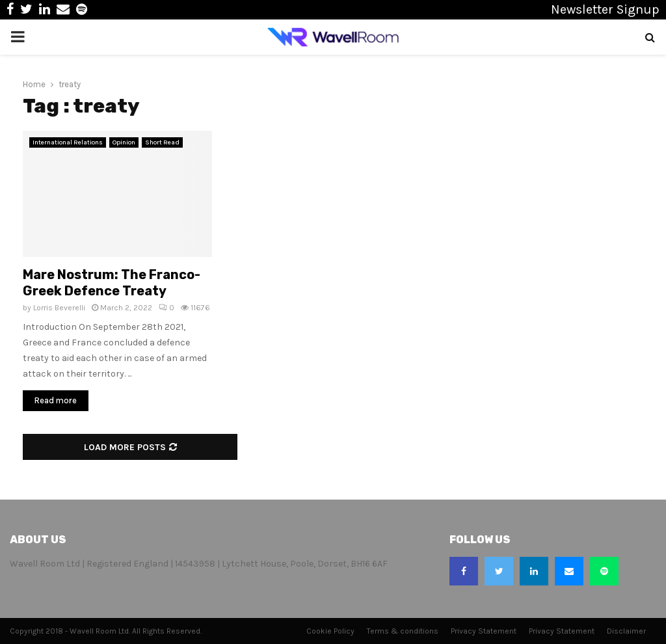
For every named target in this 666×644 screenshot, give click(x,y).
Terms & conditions (403, 631)
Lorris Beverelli (59, 308)
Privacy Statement (484, 631)
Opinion (124, 142)
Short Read (162, 142)
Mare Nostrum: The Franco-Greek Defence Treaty (112, 283)
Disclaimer (626, 631)
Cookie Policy (330, 631)
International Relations (68, 142)
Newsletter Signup (605, 9)
